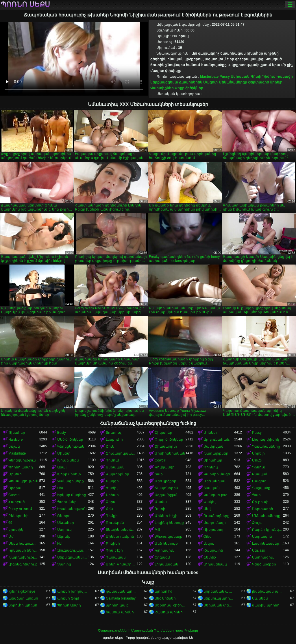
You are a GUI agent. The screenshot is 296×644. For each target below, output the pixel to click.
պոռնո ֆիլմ (68, 598)
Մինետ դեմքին (120, 537)
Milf (157, 530)
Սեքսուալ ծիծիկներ (170, 605)
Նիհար (112, 495)
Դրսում (259, 467)
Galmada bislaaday (121, 598)
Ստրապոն (262, 537)
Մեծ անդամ (214, 481)
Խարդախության (24, 557)
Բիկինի (113, 544)
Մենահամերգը (233, 82)
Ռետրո (64, 516)
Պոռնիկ (211, 467)
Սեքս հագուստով (24, 544)
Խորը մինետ (69, 474)
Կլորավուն (165, 550)
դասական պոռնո (121, 591)
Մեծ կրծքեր (165, 481)
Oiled (208, 537)
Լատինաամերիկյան (268, 544)
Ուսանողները (217, 516)
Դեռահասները (266, 446)
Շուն (110, 446)
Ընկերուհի (18, 516)
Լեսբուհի (114, 440)
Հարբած (16, 502)
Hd (59, 544)
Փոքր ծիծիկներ (189, 88)
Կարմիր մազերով (219, 474)
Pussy (225, 77)
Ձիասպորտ (166, 446)
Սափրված (213, 446)
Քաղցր (112, 481)
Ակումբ (64, 537)
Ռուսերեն (115, 523)
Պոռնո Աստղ (69, 605)
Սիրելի (276, 82)
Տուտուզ (114, 433)
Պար (256, 495)
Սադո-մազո (215, 523)
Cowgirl (160, 460)
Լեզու (209, 544)
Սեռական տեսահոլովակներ (219, 605)
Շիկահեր (163, 433)
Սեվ (207, 509)
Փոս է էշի (114, 550)
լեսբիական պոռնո (268, 591)
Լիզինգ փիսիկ (266, 440)
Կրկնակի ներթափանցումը (24, 550)
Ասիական (240, 77)
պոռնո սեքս (25, 5)
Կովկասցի (165, 467)
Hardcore (15, 440)
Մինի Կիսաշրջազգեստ (121, 564)
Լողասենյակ (215, 564)
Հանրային (213, 550)
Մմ (11, 537)
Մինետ (210, 433)
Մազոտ (210, 82)
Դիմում (269, 77)
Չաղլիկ (64, 564)
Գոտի (256, 77)
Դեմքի (112, 516)
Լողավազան (166, 564)
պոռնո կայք (117, 605)
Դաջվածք (261, 488)
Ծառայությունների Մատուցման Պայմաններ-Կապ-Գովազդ (148, 630)
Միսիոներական (170, 453)
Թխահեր (17, 433)
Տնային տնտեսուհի (121, 530)
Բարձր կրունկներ (268, 530)
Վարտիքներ (162, 88)
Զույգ (257, 523)
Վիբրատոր (214, 530)
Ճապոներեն (191, 82)
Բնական (260, 474)
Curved (14, 495)
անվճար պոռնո (23, 598)
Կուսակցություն (23, 481)
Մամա (161, 502)
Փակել (209, 502)
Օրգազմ (162, 557)
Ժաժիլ (112, 488)
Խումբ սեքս (68, 460)
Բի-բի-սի (260, 502)
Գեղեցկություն (22, 460)
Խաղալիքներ (216, 453)
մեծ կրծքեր (165, 598)
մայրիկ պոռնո (266, 605)
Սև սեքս (260, 598)
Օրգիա (15, 488)
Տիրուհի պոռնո (23, 605)
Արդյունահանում (219, 440)
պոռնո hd (163, 591)
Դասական (116, 557)
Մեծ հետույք (166, 544)
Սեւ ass (258, 550)
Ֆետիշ (210, 557)
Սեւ (60, 488)
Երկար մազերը (72, 495)
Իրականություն (72, 509)
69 (10, 523)
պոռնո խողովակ (73, 591)
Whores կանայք (169, 537)
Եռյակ (14, 446)
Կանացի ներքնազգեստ (73, 481)
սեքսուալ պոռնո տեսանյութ (219, 598)
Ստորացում (263, 557)
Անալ (62, 467)
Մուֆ (257, 460)
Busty (62, 433)
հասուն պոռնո (120, 612)
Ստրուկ (64, 530)
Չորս (111, 502)
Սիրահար (213, 460)
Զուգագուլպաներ (121, 453)
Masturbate (209, 77)
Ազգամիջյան (167, 495)
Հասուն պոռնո (169, 612)
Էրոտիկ (16, 530)
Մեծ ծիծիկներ (70, 440)
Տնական (212, 488)
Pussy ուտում (20, 509)
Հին (109, 509)
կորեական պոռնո (219, 591)
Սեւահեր (66, 523)
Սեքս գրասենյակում (73, 557)
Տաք (159, 474)
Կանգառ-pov (215, 495)
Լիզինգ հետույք (169, 523)
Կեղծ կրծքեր (264, 564)
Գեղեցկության (71, 446)
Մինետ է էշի (166, 516)
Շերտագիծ (258, 82)
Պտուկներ (67, 502)
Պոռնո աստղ (21, 467)
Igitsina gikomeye (22, 591)
